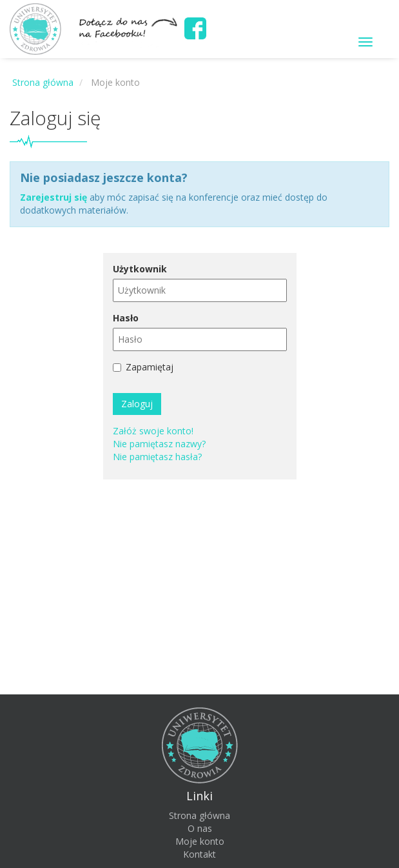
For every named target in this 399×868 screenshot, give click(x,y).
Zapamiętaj (150, 367)
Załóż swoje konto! (153, 431)
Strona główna (200, 815)
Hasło (126, 318)
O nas (200, 828)
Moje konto (200, 841)
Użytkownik (140, 269)
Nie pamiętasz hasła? (157, 457)
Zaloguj (137, 404)
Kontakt (200, 854)
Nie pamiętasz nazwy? (159, 444)
